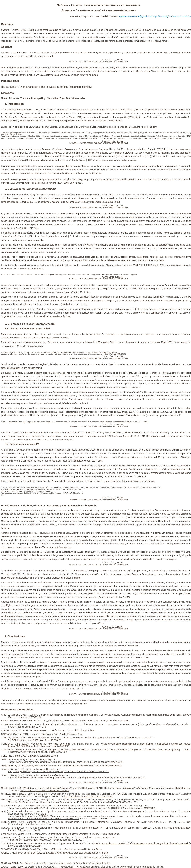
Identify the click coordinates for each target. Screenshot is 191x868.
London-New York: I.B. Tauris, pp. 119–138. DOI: (40, 796)
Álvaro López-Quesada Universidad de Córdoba (95, 16)
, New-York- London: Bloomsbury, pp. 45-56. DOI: (64, 802)
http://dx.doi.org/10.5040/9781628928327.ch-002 (113, 802)
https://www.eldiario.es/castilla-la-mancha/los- (125, 744)
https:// (13, 762)
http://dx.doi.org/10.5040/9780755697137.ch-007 (88, 796)
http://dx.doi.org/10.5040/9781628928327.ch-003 (45, 790)
